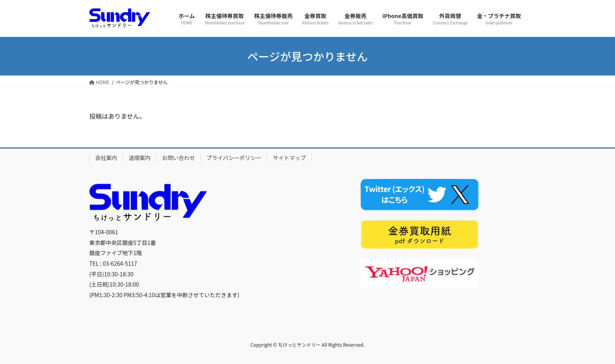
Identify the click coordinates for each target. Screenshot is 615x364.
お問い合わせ (179, 158)
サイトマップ (289, 158)
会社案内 (106, 158)
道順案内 (140, 158)
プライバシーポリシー (234, 158)
